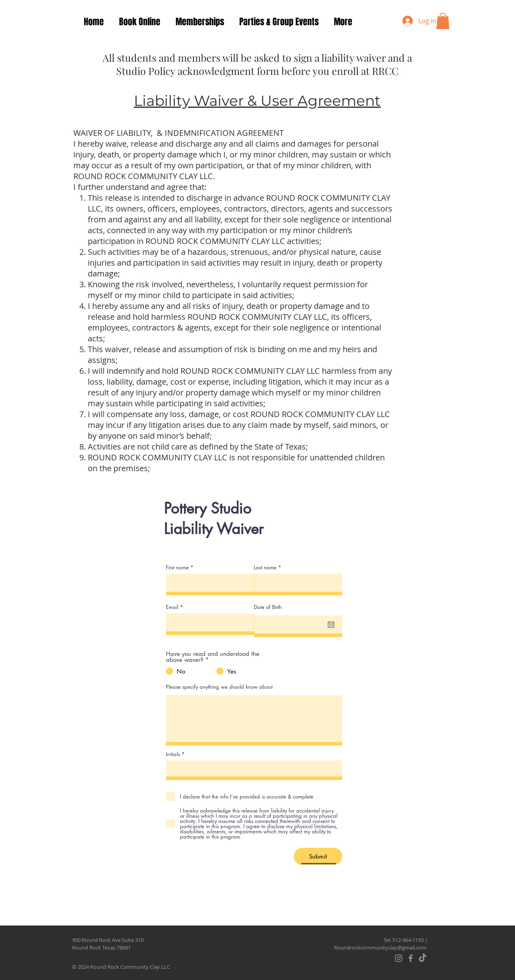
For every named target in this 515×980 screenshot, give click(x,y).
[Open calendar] (331, 625)
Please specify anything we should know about (219, 687)
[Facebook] (411, 958)
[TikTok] (423, 958)
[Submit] (318, 856)
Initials (173, 754)
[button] (443, 21)
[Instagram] (399, 958)
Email (172, 607)
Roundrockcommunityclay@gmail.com (380, 948)
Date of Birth (268, 607)
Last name (265, 568)
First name (177, 568)
